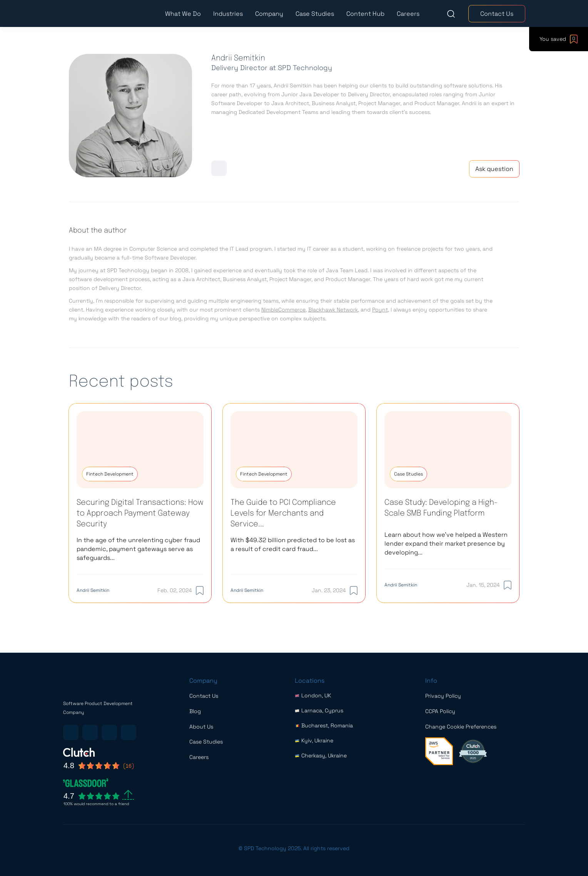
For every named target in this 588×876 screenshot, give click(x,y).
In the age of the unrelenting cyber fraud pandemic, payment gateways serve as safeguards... (138, 549)
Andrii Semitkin (93, 590)
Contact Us (497, 14)
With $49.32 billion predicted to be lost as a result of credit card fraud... (293, 544)
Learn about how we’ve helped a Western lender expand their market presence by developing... (446, 544)
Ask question (494, 169)
